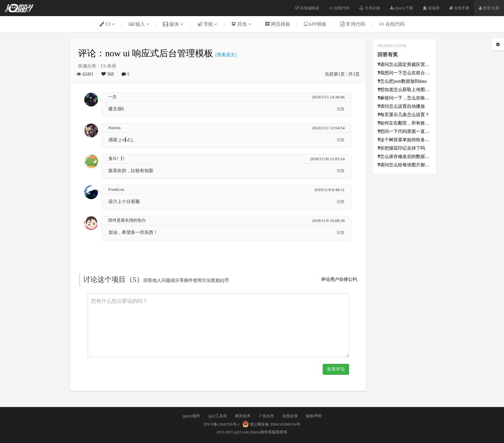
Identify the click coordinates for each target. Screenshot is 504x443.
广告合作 (266, 416)
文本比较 (370, 8)
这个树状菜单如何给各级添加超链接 (404, 140)
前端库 (431, 8)
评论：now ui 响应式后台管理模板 (146, 53)
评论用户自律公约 (339, 279)
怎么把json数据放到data (402, 81)
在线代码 (339, 8)
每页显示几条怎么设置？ (403, 115)
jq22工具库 (218, 416)
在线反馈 (290, 416)
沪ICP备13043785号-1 (222, 424)
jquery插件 (191, 416)
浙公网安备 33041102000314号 (271, 424)
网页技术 (243, 416)
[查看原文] (225, 55)
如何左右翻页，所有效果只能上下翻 (404, 123)
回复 (341, 109)
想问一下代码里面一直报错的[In (404, 131)
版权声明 (314, 416)
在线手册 (459, 8)
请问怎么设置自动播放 (401, 106)
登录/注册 (489, 8)
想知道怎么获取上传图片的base (404, 90)
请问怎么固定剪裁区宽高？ (404, 65)
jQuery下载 (401, 8)
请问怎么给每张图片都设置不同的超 (404, 165)
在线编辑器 (307, 8)
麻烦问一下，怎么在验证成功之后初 (404, 98)
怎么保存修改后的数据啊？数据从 (404, 157)
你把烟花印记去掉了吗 (401, 148)
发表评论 (336, 369)
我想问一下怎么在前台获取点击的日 (404, 73)
